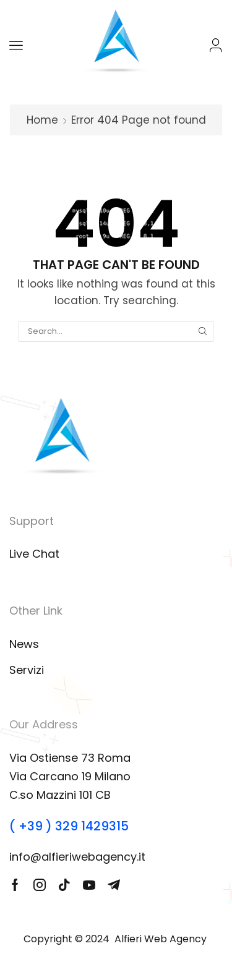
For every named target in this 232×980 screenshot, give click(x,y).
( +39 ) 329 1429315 (69, 826)
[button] (16, 45)
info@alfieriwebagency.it (77, 857)
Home (42, 120)
